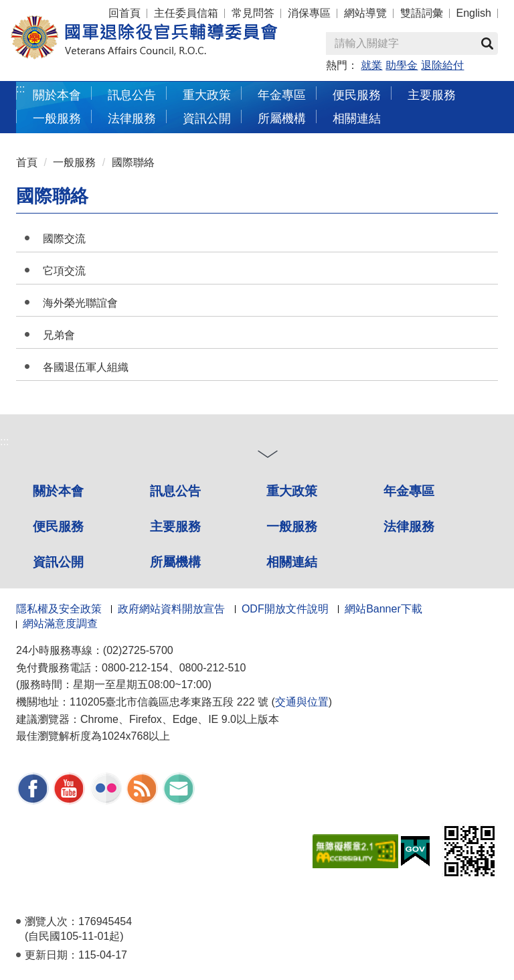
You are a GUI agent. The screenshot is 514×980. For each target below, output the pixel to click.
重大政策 (207, 95)
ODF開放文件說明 (285, 609)
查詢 (487, 44)
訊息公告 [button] (132, 95)
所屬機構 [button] (282, 118)
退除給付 (442, 65)
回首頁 (124, 13)
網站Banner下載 (383, 609)
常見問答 (253, 13)
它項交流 (64, 271)
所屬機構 (175, 562)
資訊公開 (58, 562)
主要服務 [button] (432, 95)
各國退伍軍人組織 (86, 367)
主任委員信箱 (186, 13)
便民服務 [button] (357, 95)
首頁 (27, 162)
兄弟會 (59, 335)
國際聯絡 (133, 162)
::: (20, 89)
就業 (371, 65)
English (474, 13)
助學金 (402, 65)
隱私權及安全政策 (59, 609)
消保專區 (309, 13)
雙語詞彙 (422, 13)
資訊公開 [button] (207, 118)
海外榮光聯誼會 (80, 303)
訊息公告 (175, 491)
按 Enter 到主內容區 (60, 9)
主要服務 (175, 526)
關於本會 (58, 491)
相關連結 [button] (357, 118)
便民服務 (58, 526)
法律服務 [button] (132, 118)
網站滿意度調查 (60, 624)
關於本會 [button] (57, 95)
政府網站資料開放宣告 (171, 609)
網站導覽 (365, 13)
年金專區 (282, 95)
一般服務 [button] (57, 118)
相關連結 (292, 562)
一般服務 (74, 162)
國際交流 (64, 239)
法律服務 (409, 526)
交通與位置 (302, 702)
